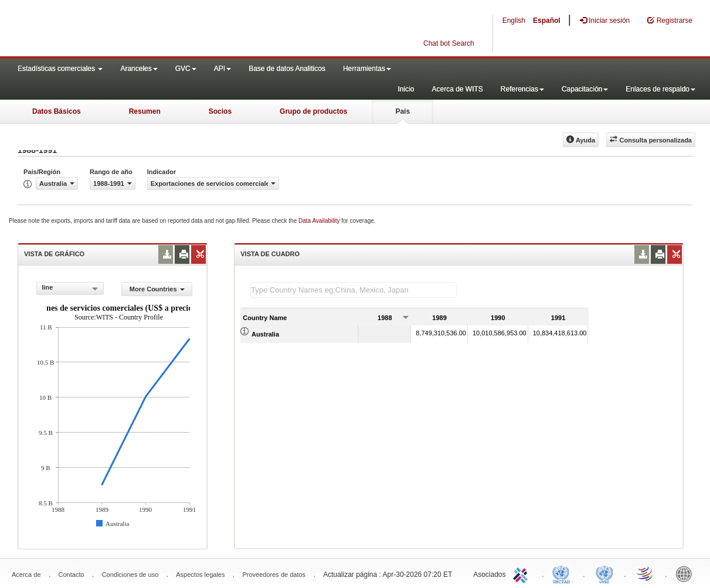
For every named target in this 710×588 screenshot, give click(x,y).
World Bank (687, 573)
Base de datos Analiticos (287, 69)
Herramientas (367, 69)
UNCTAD (563, 573)
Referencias (522, 89)
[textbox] (354, 290)
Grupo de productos (313, 111)
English (514, 21)
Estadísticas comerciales (60, 69)
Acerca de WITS (457, 89)
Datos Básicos (57, 111)
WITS (117, 29)
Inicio (406, 89)
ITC (522, 573)
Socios (220, 111)
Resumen (145, 111)
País (402, 111)
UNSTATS (604, 573)
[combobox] (70, 288)
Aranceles (139, 69)
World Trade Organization (646, 573)
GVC (186, 69)
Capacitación (585, 89)
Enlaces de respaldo (660, 89)
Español (547, 21)
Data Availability (320, 221)
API (222, 69)
